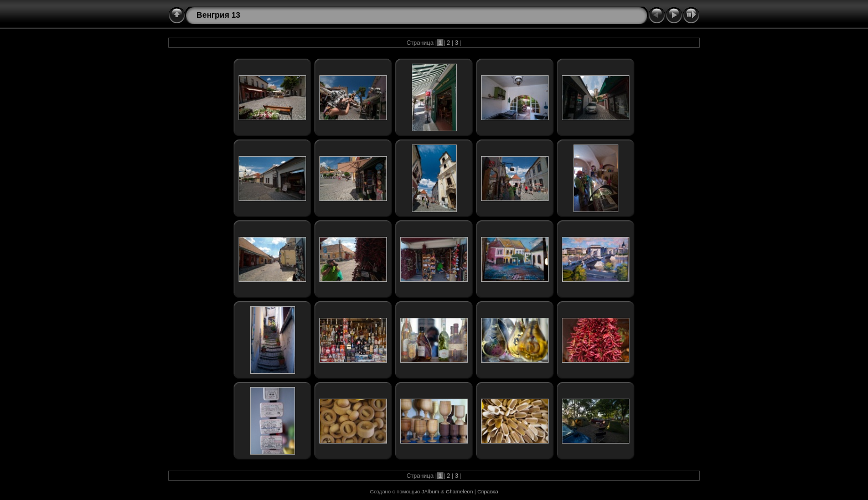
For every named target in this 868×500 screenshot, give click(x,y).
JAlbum (430, 491)
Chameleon (459, 491)
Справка (488, 491)
